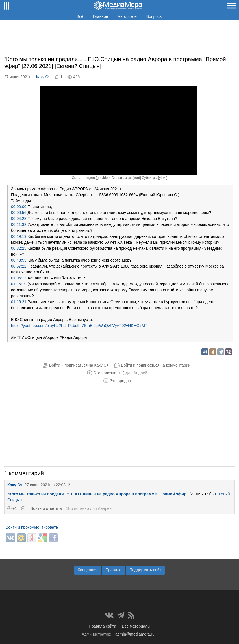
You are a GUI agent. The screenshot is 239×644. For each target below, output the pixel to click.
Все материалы (136, 626)
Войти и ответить (46, 508)
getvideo (103, 178)
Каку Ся (43, 77)
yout (137, 178)
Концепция (88, 570)
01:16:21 (19, 302)
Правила (113, 570)
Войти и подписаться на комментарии (156, 365)
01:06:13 (19, 278)
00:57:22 (19, 266)
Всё (80, 16)
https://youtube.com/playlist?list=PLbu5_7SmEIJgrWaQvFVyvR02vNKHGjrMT (79, 326)
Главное (101, 16)
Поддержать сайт (145, 570)
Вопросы (154, 16)
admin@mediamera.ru (135, 634)
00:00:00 (19, 207)
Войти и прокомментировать (32, 527)
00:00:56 (19, 213)
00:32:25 (19, 248)
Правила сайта (102, 626)
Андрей (140, 373)
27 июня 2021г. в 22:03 (45, 485)
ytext (163, 178)
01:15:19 (19, 284)
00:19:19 (19, 236)
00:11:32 (19, 224)
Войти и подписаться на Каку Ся (79, 365)
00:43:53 (19, 260)
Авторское (127, 16)
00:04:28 (19, 219)
